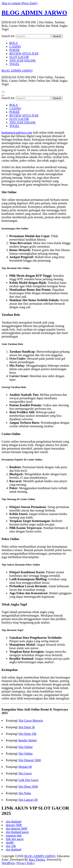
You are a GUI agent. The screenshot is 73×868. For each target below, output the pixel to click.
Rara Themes (37, 860)
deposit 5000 (14, 825)
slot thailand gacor (17, 832)
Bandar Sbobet (28, 740)
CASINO (15, 47)
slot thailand (14, 821)
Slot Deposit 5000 (30, 760)
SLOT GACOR (19, 57)
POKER (14, 50)
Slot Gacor (25, 773)
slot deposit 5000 (16, 828)
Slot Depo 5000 (28, 787)
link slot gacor (15, 839)
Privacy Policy (26, 863)
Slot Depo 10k (27, 734)
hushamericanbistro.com (17, 133)
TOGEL (14, 64)
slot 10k (11, 846)
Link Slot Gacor (28, 780)
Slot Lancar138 (28, 800)
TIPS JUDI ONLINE (22, 60)
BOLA (14, 43)
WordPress (8, 863)
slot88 (10, 842)
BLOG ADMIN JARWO (34, 13)
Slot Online (25, 747)
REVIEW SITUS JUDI (24, 53)
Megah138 (25, 767)
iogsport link (14, 835)
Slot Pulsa (25, 793)
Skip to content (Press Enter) (19, 3)
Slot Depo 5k (26, 727)
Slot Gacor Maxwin (31, 721)
